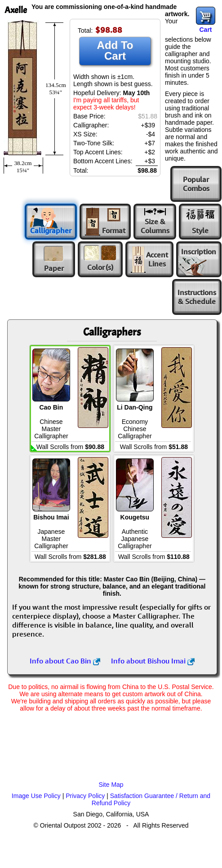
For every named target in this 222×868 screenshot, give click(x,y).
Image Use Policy (36, 796)
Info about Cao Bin (65, 661)
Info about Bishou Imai (153, 661)
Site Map (111, 785)
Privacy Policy (85, 796)
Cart (205, 30)
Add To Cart (115, 50)
